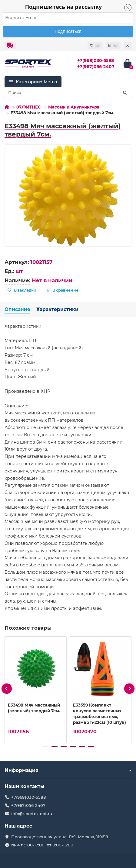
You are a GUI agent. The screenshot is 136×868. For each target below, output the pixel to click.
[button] (45, 747)
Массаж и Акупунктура (74, 107)
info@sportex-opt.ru (32, 814)
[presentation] (7, 689)
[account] (128, 46)
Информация (68, 770)
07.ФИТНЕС (29, 107)
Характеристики (57, 309)
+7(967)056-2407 (96, 67)
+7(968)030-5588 (96, 61)
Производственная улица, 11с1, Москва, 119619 (60, 837)
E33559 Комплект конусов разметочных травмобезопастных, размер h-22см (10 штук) (100, 713)
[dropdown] (10, 46)
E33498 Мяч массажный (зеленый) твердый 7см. (34, 708)
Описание (17, 309)
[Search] (68, 93)
